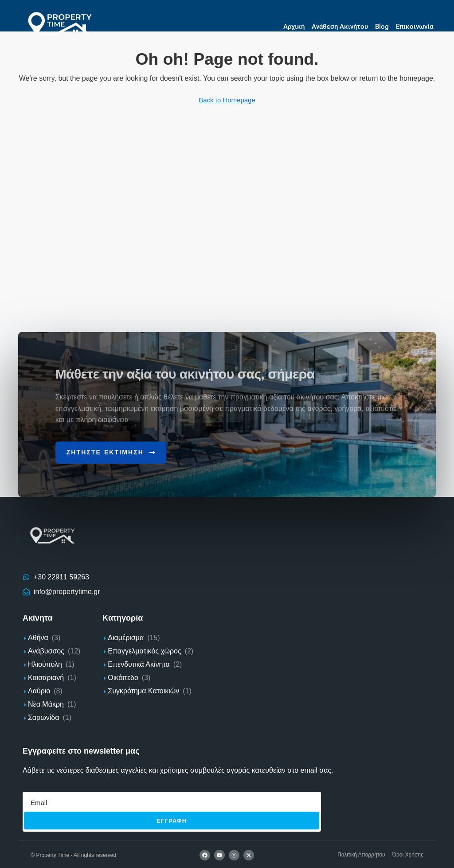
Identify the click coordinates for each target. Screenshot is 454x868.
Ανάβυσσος (46, 650)
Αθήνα (38, 637)
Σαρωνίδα (43, 717)
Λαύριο (39, 690)
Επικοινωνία (415, 27)
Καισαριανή (46, 677)
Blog (382, 27)
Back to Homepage (227, 100)
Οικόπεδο (123, 677)
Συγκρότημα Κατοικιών (143, 690)
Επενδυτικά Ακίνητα (139, 663)
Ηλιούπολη (45, 663)
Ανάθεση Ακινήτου (340, 27)
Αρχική (294, 27)
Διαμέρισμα (126, 637)
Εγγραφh (172, 820)
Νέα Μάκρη (46, 703)
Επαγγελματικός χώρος (144, 650)
